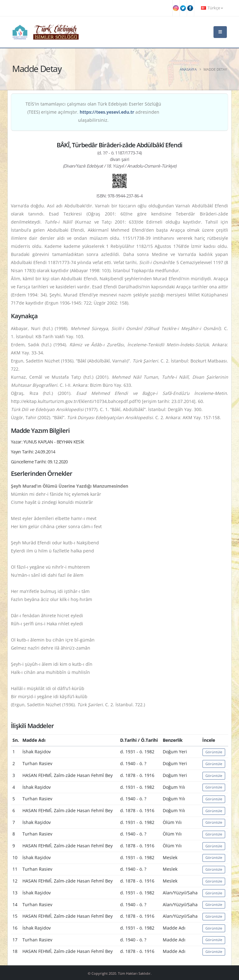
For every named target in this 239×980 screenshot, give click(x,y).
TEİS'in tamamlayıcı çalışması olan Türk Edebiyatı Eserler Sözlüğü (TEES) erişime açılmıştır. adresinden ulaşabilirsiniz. (93, 112)
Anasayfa (188, 69)
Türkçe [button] (212, 8)
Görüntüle (214, 752)
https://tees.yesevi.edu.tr (107, 112)
